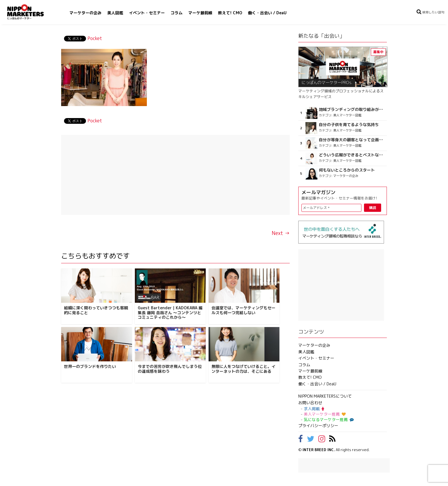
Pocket (95, 38)
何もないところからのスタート (347, 170)
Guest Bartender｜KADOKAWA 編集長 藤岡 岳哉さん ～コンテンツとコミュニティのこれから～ (170, 313)
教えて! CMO (230, 13)
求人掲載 (314, 409)
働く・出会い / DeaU (267, 13)
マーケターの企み (85, 13)
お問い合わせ (310, 403)
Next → (281, 233)
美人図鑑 (115, 13)
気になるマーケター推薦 (328, 420)
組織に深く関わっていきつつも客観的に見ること (96, 310)
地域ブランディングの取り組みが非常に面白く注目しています (352, 109)
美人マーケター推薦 (325, 414)
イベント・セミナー (147, 13)
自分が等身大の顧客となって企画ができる (352, 140)
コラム (177, 13)
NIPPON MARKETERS (31, 12)
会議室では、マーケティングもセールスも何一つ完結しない (243, 310)
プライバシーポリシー (318, 426)
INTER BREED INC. (319, 450)
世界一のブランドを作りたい (90, 366)
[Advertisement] (175, 175)
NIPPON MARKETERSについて (325, 396)
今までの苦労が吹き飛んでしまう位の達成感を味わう (170, 369)
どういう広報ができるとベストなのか (352, 155)
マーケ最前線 (200, 13)
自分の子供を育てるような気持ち (349, 125)
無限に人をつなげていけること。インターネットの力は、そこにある (243, 369)
